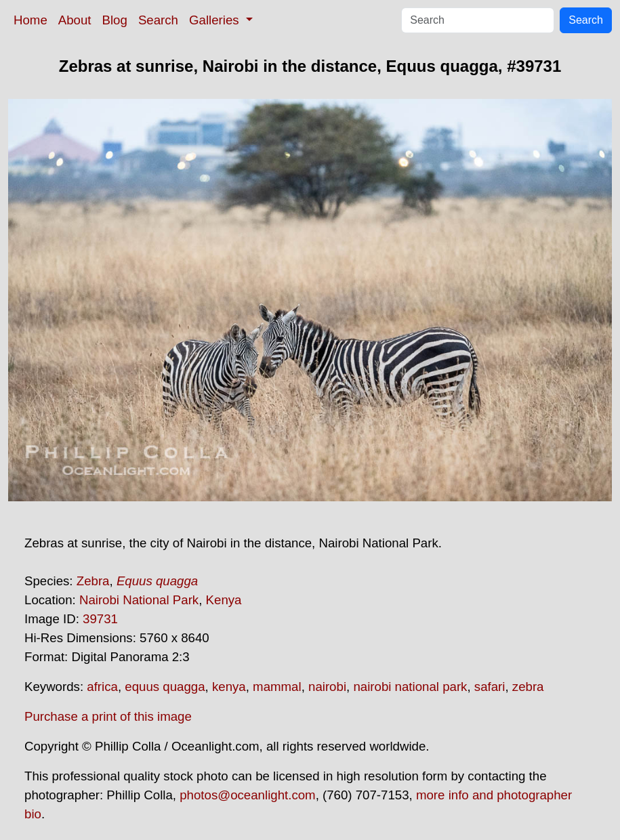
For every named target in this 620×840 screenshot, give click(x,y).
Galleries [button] (216, 20)
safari (490, 687)
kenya (229, 687)
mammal (277, 687)
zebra (528, 687)
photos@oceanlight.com (247, 795)
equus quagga (165, 687)
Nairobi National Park (139, 600)
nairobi (327, 687)
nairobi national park (410, 687)
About (75, 20)
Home (30, 20)
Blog (115, 20)
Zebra (93, 581)
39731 (100, 619)
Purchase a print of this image (108, 716)
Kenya (224, 600)
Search (158, 20)
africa (102, 687)
